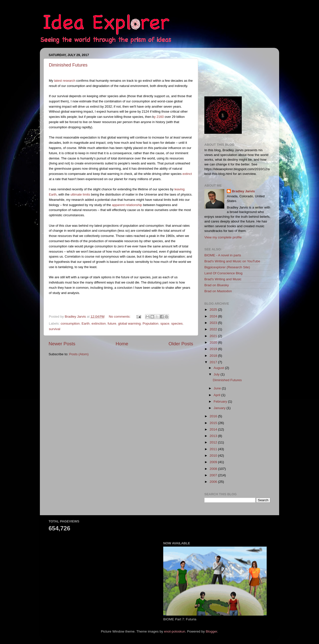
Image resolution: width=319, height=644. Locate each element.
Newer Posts (62, 344)
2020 (214, 342)
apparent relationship (127, 205)
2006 (214, 482)
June (218, 388)
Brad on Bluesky (217, 285)
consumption (70, 323)
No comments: (120, 317)
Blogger (212, 631)
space (165, 323)
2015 (214, 423)
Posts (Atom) (79, 354)
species (177, 323)
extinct (187, 174)
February (221, 401)
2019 (214, 349)
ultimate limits (80, 194)
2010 (214, 456)
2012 (214, 442)
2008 (214, 469)
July (217, 374)
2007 (214, 475)
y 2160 (159, 117)
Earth (85, 323)
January (220, 408)
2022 (214, 329)
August (219, 368)
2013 (214, 436)
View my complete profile (223, 237)
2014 (214, 429)
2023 (214, 323)
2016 (214, 416)
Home (122, 344)
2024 (214, 316)
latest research (65, 81)
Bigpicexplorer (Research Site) (227, 267)
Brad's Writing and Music (223, 279)
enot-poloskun (175, 631)
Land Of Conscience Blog (223, 273)
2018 (214, 356)
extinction (99, 323)
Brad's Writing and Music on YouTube (232, 261)
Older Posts (181, 344)
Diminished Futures (68, 65)
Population (151, 323)
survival (55, 329)
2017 (214, 362)
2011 (214, 449)
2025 (214, 310)
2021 (214, 336)
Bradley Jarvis (243, 191)
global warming (129, 323)
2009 (214, 462)
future (112, 323)
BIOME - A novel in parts (223, 255)
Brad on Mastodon (218, 291)
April (217, 395)
